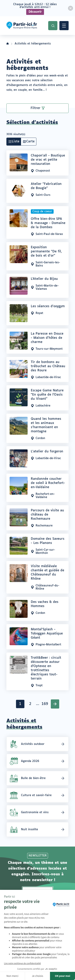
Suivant (55, 704)
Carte (30, 141)
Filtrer (35, 108)
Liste (16, 141)
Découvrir (35, 12)
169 (45, 705)
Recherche (53, 26)
